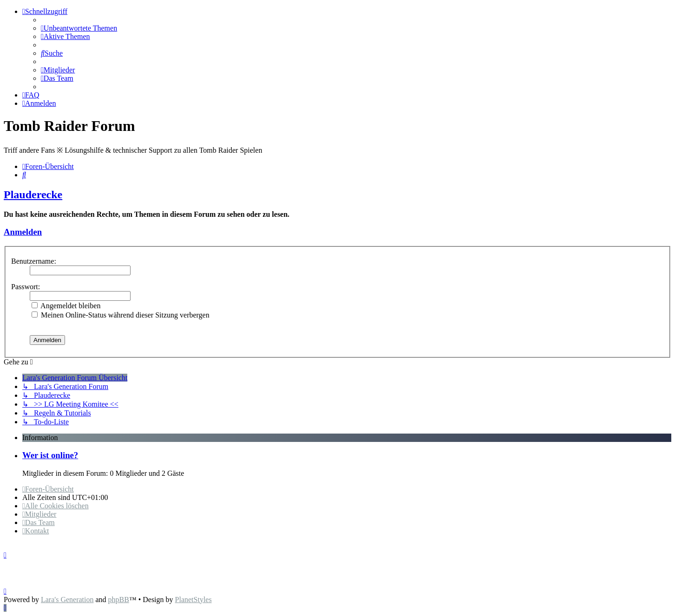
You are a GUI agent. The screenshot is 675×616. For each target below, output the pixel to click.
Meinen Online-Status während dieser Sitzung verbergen (121, 315)
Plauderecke (33, 195)
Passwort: (26, 287)
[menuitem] (79, 28)
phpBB (119, 600)
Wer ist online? (50, 455)
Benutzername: (34, 261)
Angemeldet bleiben (66, 306)
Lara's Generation (67, 600)
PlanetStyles (193, 600)
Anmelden (23, 232)
